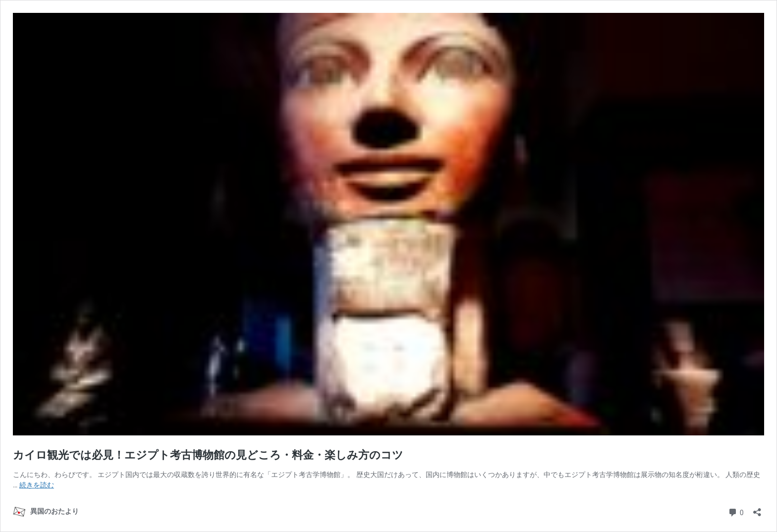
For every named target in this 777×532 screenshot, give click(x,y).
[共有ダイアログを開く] (757, 509)
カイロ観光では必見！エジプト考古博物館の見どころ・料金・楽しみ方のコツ (208, 455)
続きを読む (37, 485)
